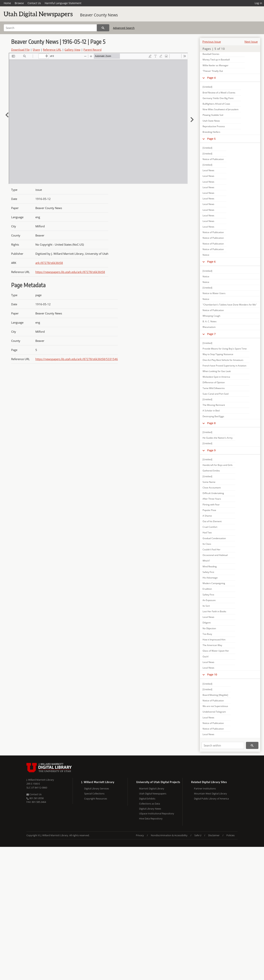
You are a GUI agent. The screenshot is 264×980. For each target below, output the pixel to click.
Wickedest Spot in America (216, 377)
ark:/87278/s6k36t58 (49, 263)
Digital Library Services (97, 788)
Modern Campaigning (214, 583)
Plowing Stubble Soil (213, 115)
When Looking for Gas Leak (217, 371)
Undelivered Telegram (214, 712)
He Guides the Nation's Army (218, 438)
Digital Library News (150, 809)
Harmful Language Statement (63, 3)
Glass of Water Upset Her (216, 651)
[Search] (50, 28)
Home (7, 3)
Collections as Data (150, 804)
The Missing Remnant (214, 405)
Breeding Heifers (211, 132)
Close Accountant (212, 488)
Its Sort (206, 606)
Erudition (207, 589)
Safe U (198, 835)
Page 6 (211, 262)
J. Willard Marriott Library (40, 780)
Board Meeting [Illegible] (215, 695)
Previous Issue (212, 42)
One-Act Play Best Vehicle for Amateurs (223, 360)
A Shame (207, 516)
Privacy (140, 835)
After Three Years (212, 499)
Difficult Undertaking (213, 493)
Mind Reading (210, 566)
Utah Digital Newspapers (153, 794)
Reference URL (52, 50)
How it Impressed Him (214, 640)
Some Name (209, 482)
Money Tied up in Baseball (216, 60)
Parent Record (92, 50)
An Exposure (209, 600)
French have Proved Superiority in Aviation (224, 366)
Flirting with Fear (211, 505)
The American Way (212, 645)
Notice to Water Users (214, 293)
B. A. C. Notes (210, 321)
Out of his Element (212, 521)
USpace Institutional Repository (157, 813)
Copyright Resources (96, 799)
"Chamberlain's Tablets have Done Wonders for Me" (230, 305)
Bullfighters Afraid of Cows (216, 104)
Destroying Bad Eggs (213, 416)
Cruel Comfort (210, 527)
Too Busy (207, 634)
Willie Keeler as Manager (216, 65)
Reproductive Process (214, 126)
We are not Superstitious (215, 706)
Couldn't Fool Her (211, 549)
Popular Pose (209, 510)
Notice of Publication (213, 159)
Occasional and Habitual (215, 555)
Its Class (207, 544)
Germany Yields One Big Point (218, 98)
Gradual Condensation (214, 538)
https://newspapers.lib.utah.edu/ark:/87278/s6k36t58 (70, 272)
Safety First (208, 572)
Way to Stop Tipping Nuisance (218, 354)
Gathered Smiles (211, 471)
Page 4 (211, 78)
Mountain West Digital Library (210, 794)
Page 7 (211, 334)
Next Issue (251, 42)
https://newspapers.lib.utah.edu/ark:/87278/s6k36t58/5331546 (77, 359)
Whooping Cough (211, 316)
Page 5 (211, 139)
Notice (206, 255)
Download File (20, 50)
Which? (206, 561)
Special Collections (94, 794)
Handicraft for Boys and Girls (218, 465)
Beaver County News (99, 15)
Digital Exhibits (147, 799)
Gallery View (72, 50)
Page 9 (211, 450)
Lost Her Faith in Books (214, 611)
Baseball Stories (211, 54)
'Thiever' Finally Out (213, 71)
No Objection (209, 628)
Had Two (207, 533)
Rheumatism (209, 327)
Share (36, 50)
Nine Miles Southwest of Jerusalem (221, 109)
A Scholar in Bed (211, 411)
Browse (19, 3)
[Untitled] (207, 87)
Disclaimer (214, 835)
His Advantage (210, 578)
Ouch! (206, 657)
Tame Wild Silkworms (214, 388)
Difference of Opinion (214, 382)
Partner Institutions (205, 788)
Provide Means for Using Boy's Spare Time (225, 349)
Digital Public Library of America (211, 799)
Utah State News (211, 121)
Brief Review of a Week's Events (219, 93)
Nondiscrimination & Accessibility (169, 835)
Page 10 (212, 674)
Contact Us (34, 3)
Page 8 (211, 423)
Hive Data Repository (151, 819)
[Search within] (223, 745)
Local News (208, 170)
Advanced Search (124, 28)
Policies (230, 835)
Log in (258, 3)
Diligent (207, 623)
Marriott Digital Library (152, 788)
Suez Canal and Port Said (216, 394)
